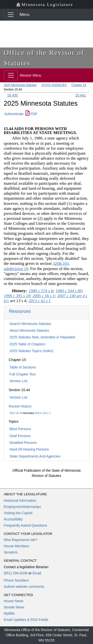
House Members (16, 546)
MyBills (9, 613)
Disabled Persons (23, 443)
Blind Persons (20, 429)
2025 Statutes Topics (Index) (31, 351)
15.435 (13, 95)
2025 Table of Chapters (27, 344)
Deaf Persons (20, 436)
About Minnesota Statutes (29, 330)
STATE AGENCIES (54, 85)
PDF (31, 114)
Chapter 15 (79, 85)
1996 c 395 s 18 (17, 296)
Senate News (14, 607)
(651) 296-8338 (16, 573)
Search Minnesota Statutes (30, 324)
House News (14, 601)
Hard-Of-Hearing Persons (29, 449)
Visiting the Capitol (18, 513)
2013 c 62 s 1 (43, 413)
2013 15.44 (16, 413)
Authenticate (14, 114)
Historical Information (20, 501)
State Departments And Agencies (35, 456)
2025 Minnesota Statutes (20, 85)
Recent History (20, 406)
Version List (18, 381)
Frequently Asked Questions (25, 525)
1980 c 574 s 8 (41, 291)
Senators (11, 552)
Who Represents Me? (20, 540)
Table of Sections (23, 367)
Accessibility (13, 519)
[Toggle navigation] (11, 15)
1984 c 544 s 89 (69, 291)
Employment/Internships (22, 507)
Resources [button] (20, 311)
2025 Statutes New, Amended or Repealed (42, 337)
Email (37, 573)
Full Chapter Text (23, 374)
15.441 (80, 95)
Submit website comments (24, 587)
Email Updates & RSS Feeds (26, 620)
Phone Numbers (16, 580)
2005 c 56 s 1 (44, 296)
